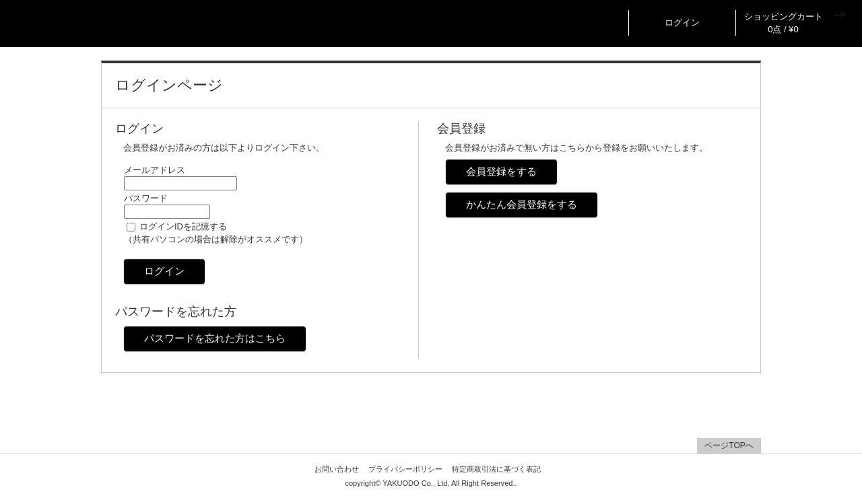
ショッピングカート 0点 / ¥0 (784, 23)
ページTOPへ (729, 445)
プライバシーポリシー (405, 469)
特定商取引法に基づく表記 (496, 469)
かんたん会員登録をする (522, 204)
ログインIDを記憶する (183, 226)
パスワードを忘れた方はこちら (215, 338)
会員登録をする (501, 171)
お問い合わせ (337, 469)
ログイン (682, 23)
